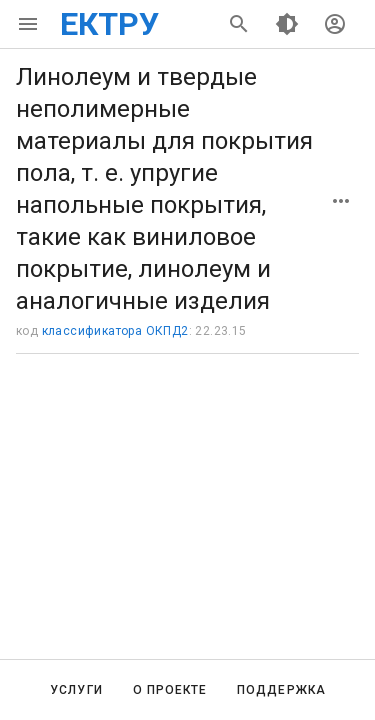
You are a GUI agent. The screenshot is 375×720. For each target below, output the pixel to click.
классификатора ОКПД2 (115, 331)
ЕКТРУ (109, 24)
